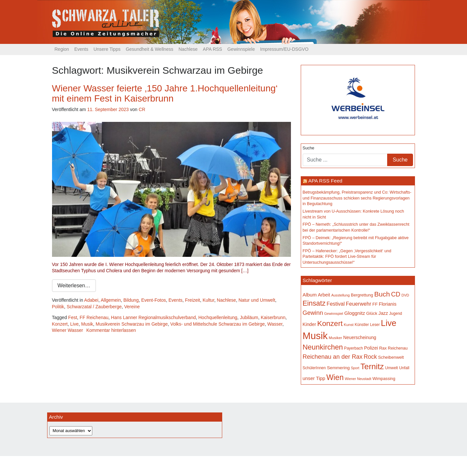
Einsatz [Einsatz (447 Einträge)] (314, 303)
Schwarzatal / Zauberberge (94, 307)
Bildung (131, 300)
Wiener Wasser (68, 330)
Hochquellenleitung (218, 317)
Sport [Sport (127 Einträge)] (355, 368)
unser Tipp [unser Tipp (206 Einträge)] (314, 378)
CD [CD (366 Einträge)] (396, 294)
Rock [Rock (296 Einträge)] (370, 357)
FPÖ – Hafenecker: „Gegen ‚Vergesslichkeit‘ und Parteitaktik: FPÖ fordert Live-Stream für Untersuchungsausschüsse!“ (347, 257)
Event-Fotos (153, 300)
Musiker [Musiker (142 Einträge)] (336, 338)
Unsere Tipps (107, 49)
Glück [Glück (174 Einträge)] (372, 313)
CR (142, 109)
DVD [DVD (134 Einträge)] (405, 295)
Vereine (132, 307)
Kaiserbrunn (273, 317)
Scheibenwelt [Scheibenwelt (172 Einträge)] (391, 357)
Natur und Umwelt (257, 300)
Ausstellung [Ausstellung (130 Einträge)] (340, 295)
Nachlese (188, 49)
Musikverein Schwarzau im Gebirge (132, 324)
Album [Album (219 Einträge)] (310, 295)
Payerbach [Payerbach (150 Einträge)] (353, 348)
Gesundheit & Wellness (149, 49)
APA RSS (213, 49)
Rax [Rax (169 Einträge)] (383, 348)
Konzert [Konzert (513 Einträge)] (330, 324)
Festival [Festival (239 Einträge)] (336, 304)
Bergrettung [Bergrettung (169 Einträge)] (362, 295)
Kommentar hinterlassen (111, 330)
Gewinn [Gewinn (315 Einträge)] (313, 313)
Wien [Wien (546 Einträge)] (335, 377)
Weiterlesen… (74, 286)
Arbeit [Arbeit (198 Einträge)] (324, 295)
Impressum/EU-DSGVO (284, 49)
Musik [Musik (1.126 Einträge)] (315, 336)
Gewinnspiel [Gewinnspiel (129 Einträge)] (333, 314)
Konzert (60, 324)
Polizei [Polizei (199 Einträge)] (371, 348)
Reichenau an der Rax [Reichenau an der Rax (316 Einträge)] (333, 357)
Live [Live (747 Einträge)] (389, 323)
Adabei (91, 300)
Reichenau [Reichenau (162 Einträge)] (398, 348)
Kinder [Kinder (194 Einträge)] (309, 324)
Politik (58, 307)
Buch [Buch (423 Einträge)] (382, 294)
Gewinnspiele (241, 49)
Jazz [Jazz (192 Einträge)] (383, 313)
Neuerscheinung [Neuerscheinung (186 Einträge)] (360, 337)
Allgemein (111, 300)
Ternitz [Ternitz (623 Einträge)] (372, 366)
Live (75, 324)
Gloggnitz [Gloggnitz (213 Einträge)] (355, 313)
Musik (87, 324)
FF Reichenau (94, 317)
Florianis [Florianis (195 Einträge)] (388, 304)
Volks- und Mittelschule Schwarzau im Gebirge (217, 324)
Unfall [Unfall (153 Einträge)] (404, 368)
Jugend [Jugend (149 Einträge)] (396, 314)
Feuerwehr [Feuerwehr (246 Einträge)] (359, 304)
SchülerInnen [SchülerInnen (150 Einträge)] (314, 368)
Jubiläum (249, 317)
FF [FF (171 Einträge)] (375, 304)
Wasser (275, 324)
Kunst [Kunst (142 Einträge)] (349, 324)
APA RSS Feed (325, 181)
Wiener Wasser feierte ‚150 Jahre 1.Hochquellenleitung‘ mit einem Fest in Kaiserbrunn (165, 93)
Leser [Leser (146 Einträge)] (375, 325)
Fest (72, 317)
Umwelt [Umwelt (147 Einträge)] (391, 368)
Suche (309, 148)
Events (81, 49)
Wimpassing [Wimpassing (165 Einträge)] (384, 379)
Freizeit (192, 300)
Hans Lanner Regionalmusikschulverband (153, 317)
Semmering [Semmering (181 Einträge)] (338, 368)
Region (62, 49)
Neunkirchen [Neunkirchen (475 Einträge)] (323, 347)
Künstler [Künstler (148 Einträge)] (362, 325)
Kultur (208, 300)
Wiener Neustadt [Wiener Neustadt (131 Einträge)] (358, 379)
